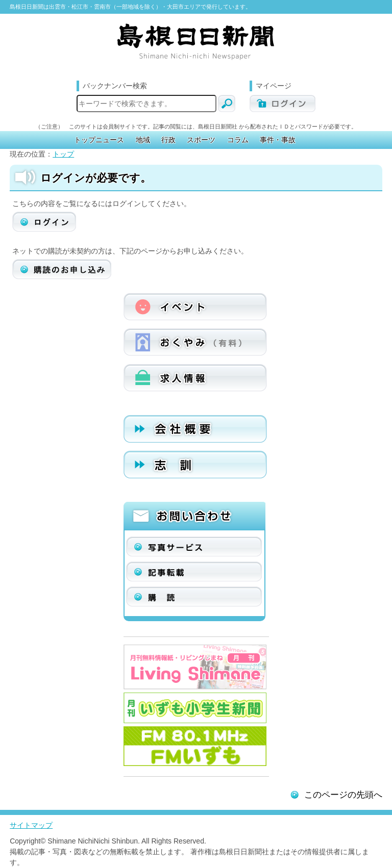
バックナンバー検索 (115, 86)
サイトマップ (31, 825)
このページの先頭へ (343, 795)
